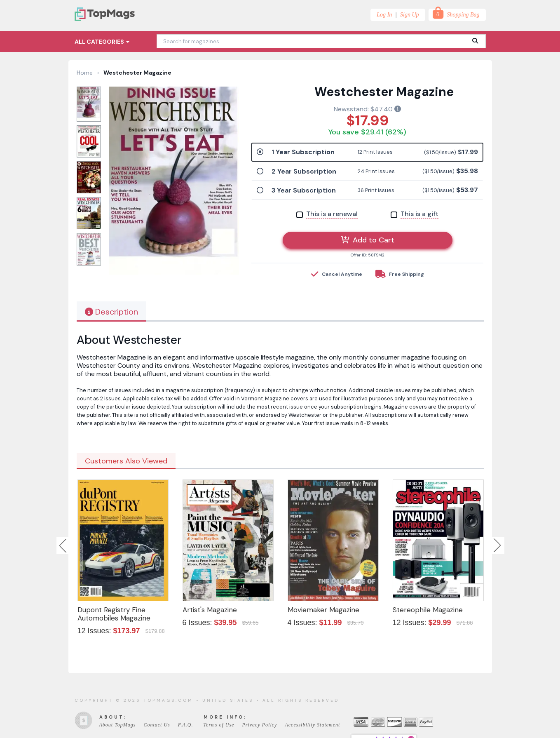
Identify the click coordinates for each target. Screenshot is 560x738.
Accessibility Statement (312, 725)
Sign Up (410, 15)
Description (111, 312)
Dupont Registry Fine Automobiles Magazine (114, 614)
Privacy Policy (259, 725)
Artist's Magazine (210, 610)
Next (497, 545)
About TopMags (118, 725)
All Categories (102, 42)
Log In (384, 15)
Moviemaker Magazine (323, 610)
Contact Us (157, 725)
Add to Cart (368, 240)
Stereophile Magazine (428, 610)
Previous (63, 545)
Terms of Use (219, 725)
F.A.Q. (186, 725)
